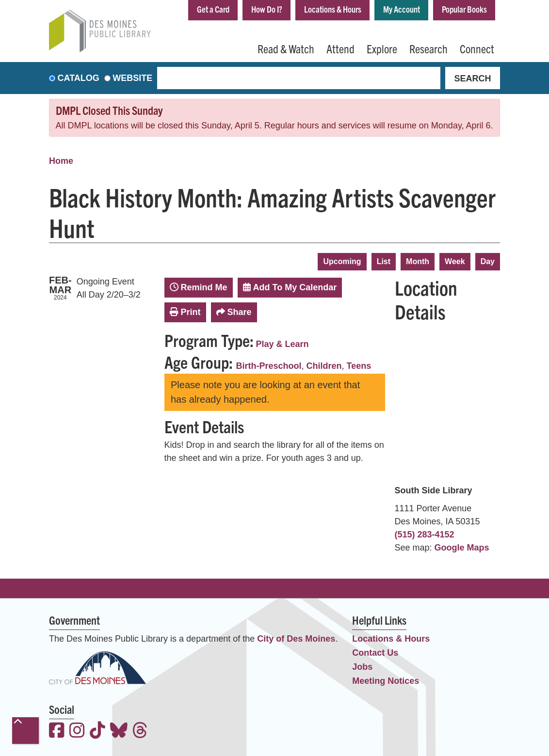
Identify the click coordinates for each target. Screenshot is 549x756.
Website (132, 78)
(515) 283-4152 (425, 535)
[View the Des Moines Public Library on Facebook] (57, 732)
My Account (402, 9)
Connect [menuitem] (477, 48)
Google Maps (462, 548)
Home (61, 161)
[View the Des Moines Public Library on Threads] (140, 732)
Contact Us (375, 653)
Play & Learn (283, 344)
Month (418, 261)
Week (455, 261)
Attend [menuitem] (340, 48)
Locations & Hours (333, 9)
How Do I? (267, 9)
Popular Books (464, 9)
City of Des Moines (296, 639)
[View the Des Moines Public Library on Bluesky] (119, 732)
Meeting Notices (386, 681)
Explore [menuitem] (382, 48)
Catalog (79, 78)
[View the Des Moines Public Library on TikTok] (97, 732)
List (384, 261)
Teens (359, 366)
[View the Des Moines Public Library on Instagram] (77, 732)
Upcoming (342, 261)
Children (324, 366)
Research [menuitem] (428, 48)
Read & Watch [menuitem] (286, 48)
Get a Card (213, 9)
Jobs (362, 667)
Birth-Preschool (269, 366)
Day (488, 261)
